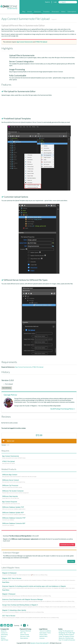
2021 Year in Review (9, 616)
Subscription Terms (45, 633)
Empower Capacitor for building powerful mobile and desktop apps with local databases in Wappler (34, 586)
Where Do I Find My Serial (66, 638)
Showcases (55, 12)
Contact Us (4, 633)
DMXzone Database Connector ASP (14, 523)
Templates (46, 12)
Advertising (4, 634)
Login (55, 2)
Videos (63, 12)
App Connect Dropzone (10, 502)
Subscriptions (72, 12)
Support (54, 19)
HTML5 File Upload (38, 367)
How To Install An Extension (67, 640)
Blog (24, 12)
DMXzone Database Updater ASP (13, 513)
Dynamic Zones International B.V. (40, 643)
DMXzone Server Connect (11, 480)
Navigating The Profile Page (67, 633)
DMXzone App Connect (10, 475)
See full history (7, 388)
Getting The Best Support (66, 634)
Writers (3, 638)
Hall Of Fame (5, 640)
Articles (30, 12)
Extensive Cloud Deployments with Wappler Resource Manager (23, 599)
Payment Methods (26, 631)
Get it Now (71, 561)
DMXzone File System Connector (13, 491)
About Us (4, 631)
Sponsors (4, 636)
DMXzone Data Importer (10, 496)
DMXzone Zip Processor (10, 485)
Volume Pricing (24, 634)
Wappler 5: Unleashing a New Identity (14, 610)
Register (47, 2)
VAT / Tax (23, 633)
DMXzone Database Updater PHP (13, 507)
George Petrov (10, 395)
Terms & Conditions (45, 631)
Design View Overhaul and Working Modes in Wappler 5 (20, 605)
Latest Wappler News (11, 568)
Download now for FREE (67, 545)
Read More (6, 582)
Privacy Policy (43, 634)
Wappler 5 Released (9, 594)
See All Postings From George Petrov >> (63, 409)
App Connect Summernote (23, 367)
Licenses (42, 638)
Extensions (37, 12)
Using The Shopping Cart (66, 631)
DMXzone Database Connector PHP (14, 518)
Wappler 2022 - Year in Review (12, 578)
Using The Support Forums (66, 636)
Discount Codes (25, 636)
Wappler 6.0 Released (9, 573)
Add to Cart (8, 441)
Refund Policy (43, 636)
